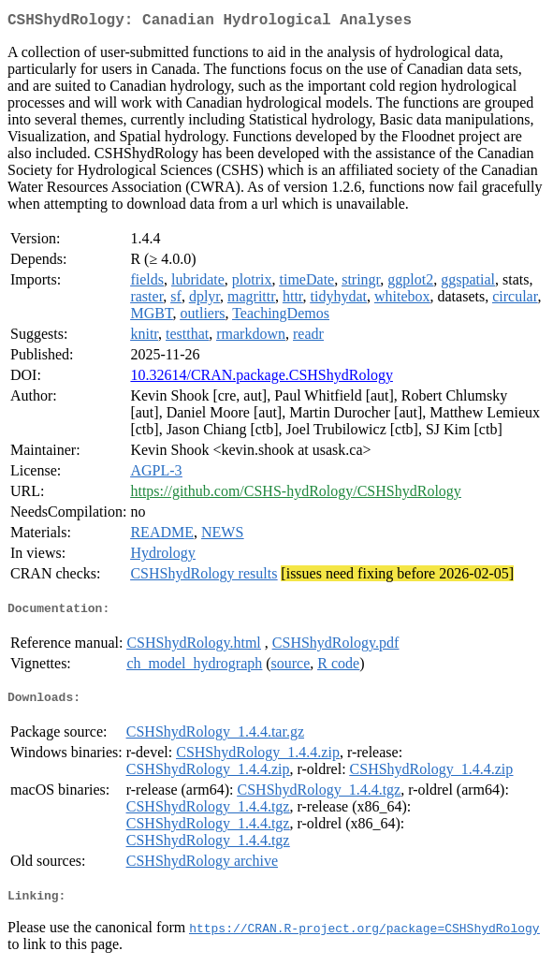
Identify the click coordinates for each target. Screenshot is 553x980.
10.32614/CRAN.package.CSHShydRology (261, 379)
